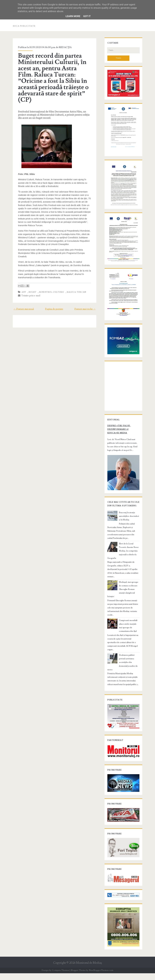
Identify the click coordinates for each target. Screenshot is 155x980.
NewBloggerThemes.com (101, 977)
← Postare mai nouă (22, 309)
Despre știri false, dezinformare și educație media (123, 446)
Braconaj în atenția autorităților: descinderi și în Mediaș (129, 535)
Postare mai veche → (86, 309)
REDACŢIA (64, 47)
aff (23, 292)
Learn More (73, 16)
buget (32, 292)
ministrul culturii (50, 292)
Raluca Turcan (75, 292)
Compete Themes (60, 977)
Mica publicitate (24, 26)
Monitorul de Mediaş (89, 970)
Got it (87, 16)
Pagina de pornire (54, 309)
